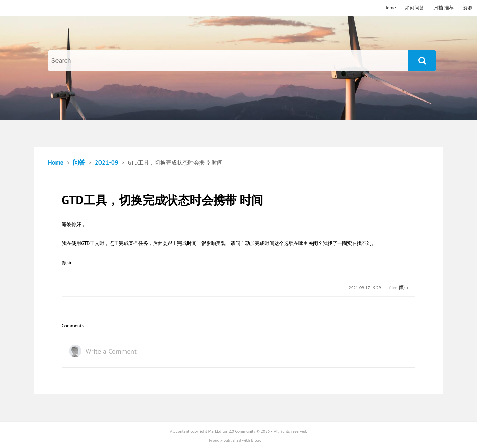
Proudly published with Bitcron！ (238, 440)
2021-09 (106, 162)
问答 (79, 162)
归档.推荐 (444, 8)
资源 (468, 8)
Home (390, 8)
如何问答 (415, 8)
